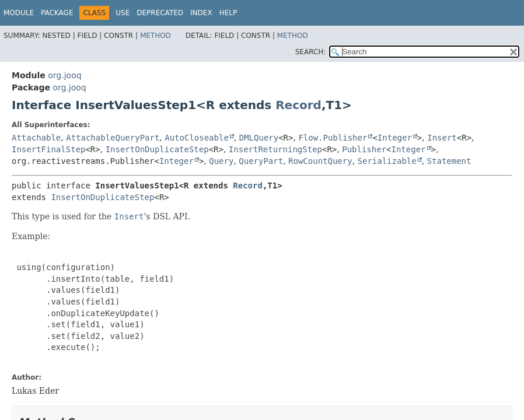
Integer (395, 138)
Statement (449, 161)
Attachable (36, 138)
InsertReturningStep (275, 149)
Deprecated (160, 13)
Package (57, 13)
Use (123, 13)
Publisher (364, 149)
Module (19, 13)
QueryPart (261, 161)
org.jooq (64, 75)
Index (201, 13)
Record (298, 105)
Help (228, 13)
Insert (442, 138)
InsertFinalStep (48, 149)
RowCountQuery (320, 161)
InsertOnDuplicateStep (157, 149)
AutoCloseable (197, 138)
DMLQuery (259, 138)
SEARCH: (311, 52)
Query (221, 161)
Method (156, 36)
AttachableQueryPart (113, 138)
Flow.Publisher (333, 138)
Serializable (387, 161)
